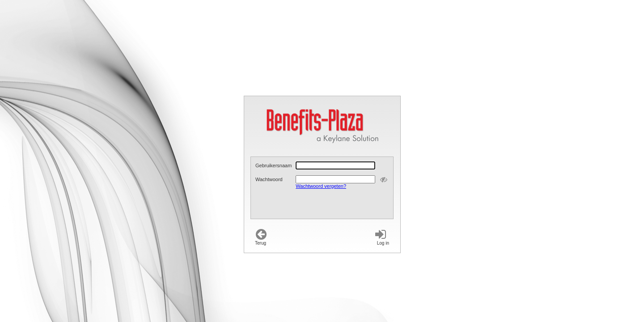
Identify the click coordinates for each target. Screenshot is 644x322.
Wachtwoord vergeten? (321, 186)
